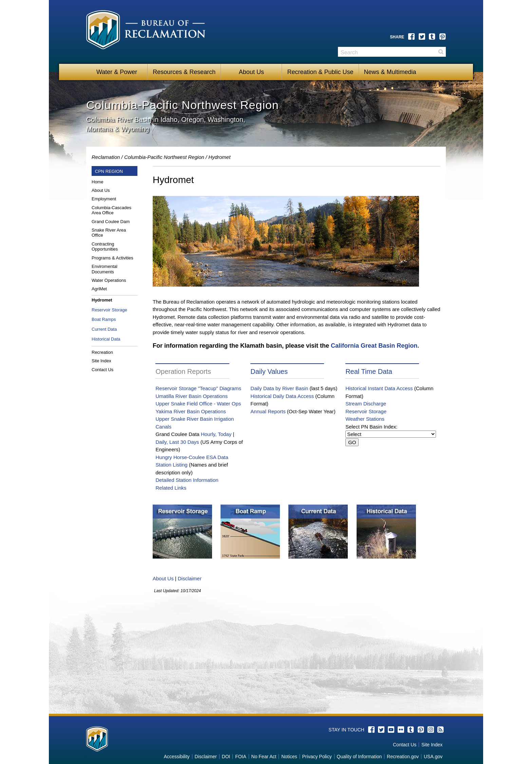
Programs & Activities (112, 258)
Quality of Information (359, 757)
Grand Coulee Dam (111, 222)
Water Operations (109, 280)
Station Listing (171, 465)
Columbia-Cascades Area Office (111, 210)
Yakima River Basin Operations (191, 411)
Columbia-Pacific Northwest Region (164, 157)
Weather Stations (365, 419)
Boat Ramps (104, 319)
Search (441, 52)
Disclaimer (190, 578)
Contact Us (102, 370)
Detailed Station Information (187, 480)
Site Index (101, 361)
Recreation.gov (403, 757)
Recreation (102, 352)
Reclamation (106, 157)
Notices (289, 757)
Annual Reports (268, 411)
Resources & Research (184, 72)
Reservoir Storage (109, 310)
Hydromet (102, 300)
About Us (251, 72)
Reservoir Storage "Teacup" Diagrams (198, 388)
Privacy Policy (317, 757)
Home (98, 182)
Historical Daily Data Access (282, 396)
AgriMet (99, 289)
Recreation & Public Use (320, 72)
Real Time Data (369, 371)
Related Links (171, 488)
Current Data (104, 329)
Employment (104, 199)
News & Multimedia (390, 72)
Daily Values (269, 371)
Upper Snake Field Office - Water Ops (198, 404)
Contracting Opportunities (105, 247)
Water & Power (117, 72)
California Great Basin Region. (375, 346)
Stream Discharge (366, 404)
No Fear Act (264, 757)
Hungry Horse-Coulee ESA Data (192, 457)
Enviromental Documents (104, 269)
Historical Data (106, 339)
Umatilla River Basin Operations (192, 396)
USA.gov (433, 757)
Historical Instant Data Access (379, 388)
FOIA (241, 757)
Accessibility (177, 757)
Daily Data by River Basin (279, 388)
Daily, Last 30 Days (177, 442)
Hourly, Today (216, 434)
